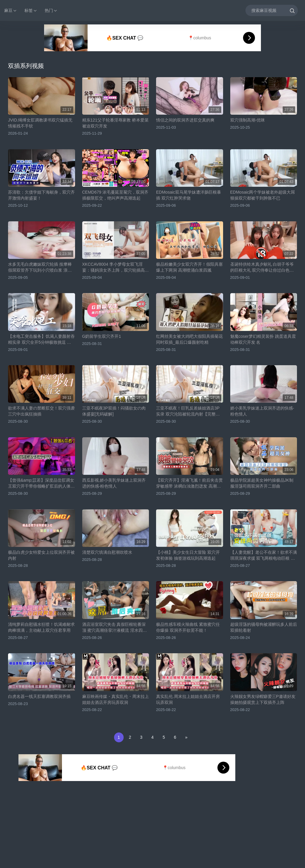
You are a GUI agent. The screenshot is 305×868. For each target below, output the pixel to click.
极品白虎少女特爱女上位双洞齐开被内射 (41, 555)
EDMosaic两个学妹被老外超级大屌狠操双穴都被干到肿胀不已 (263, 195)
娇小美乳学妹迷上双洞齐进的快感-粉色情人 (262, 411)
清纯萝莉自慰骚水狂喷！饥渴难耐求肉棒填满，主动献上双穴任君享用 (41, 627)
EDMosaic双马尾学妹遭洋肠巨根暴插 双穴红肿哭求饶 (189, 195)
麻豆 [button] (11, 11)
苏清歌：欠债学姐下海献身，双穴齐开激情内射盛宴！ (41, 195)
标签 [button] (31, 11)
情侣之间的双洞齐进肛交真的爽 (185, 120)
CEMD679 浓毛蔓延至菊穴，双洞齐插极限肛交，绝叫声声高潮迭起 (115, 195)
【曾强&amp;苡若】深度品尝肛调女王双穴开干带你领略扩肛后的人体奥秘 (41, 483)
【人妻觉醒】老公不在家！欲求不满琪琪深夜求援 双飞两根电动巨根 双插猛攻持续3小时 (264, 556)
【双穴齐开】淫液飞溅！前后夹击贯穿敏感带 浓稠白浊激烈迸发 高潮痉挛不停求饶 (189, 483)
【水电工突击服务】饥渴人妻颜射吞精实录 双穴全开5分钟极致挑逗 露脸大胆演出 (41, 340)
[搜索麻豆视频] (272, 10)
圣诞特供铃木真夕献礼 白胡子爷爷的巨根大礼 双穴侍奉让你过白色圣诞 (262, 267)
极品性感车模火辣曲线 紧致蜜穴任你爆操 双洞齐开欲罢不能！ (188, 627)
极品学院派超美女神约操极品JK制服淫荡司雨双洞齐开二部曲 (262, 483)
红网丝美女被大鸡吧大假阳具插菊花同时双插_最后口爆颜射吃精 (189, 339)
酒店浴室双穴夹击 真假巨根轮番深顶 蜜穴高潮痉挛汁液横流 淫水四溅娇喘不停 (115, 628)
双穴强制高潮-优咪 (248, 120)
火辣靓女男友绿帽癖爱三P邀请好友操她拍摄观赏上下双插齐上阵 (263, 699)
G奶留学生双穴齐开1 (102, 336)
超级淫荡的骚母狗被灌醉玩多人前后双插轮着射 (264, 627)
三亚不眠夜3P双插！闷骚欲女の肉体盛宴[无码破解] (114, 411)
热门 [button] (51, 11)
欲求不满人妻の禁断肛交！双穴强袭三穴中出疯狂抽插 (41, 411)
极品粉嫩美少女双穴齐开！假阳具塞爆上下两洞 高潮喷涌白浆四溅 (189, 267)
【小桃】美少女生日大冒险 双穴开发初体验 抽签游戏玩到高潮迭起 (188, 555)
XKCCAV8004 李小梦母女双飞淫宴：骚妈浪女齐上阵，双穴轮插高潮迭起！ (116, 267)
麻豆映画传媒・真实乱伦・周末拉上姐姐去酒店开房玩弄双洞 (116, 699)
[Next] (186, 737)
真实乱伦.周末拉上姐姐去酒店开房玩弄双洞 (188, 699)
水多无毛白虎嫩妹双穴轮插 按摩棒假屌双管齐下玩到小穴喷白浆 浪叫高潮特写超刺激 (40, 267)
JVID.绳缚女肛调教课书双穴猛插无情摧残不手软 (40, 123)
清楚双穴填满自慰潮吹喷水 (107, 552)
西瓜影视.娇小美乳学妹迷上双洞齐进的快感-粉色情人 (114, 483)
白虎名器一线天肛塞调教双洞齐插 (39, 696)
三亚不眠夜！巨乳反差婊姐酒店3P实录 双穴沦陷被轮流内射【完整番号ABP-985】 (188, 411)
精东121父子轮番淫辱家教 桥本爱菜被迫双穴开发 (115, 123)
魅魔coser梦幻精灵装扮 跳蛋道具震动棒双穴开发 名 (263, 339)
